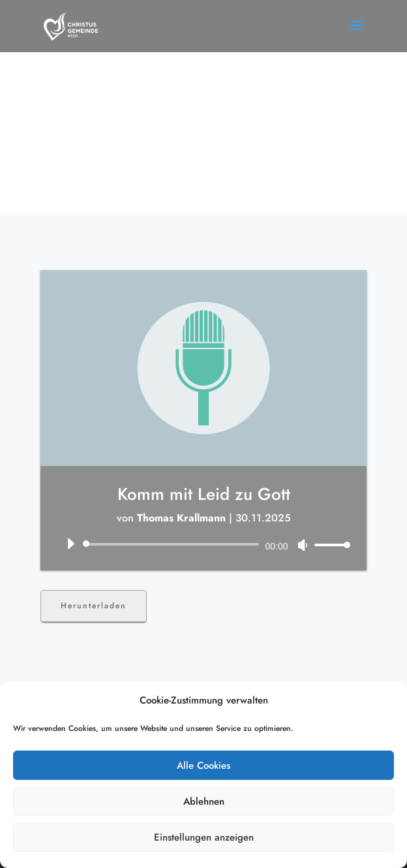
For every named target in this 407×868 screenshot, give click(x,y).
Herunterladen (94, 606)
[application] (203, 544)
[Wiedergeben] (70, 544)
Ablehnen (204, 801)
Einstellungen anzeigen (204, 837)
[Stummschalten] (303, 545)
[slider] (173, 544)
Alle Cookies (203, 766)
